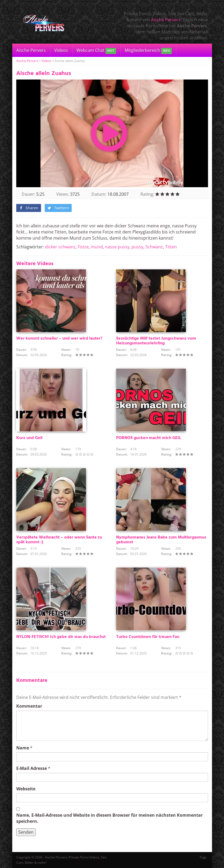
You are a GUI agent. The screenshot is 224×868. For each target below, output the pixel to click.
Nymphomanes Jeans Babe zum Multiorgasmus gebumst (161, 540)
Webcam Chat (96, 51)
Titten (171, 247)
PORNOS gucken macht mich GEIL (149, 438)
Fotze (83, 247)
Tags (203, 857)
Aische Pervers (166, 20)
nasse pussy (117, 247)
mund (97, 247)
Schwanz (154, 247)
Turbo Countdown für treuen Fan (148, 637)
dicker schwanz (60, 247)
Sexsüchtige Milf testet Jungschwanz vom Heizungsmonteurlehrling (156, 341)
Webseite (26, 789)
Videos (61, 50)
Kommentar (29, 706)
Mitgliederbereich (148, 51)
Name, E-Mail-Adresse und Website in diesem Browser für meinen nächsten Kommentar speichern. (109, 818)
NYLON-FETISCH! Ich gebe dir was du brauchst (61, 637)
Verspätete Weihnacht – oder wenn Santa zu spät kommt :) (59, 540)
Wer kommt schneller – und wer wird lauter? (59, 339)
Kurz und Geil (29, 438)
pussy (137, 247)
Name (23, 748)
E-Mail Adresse (32, 768)
